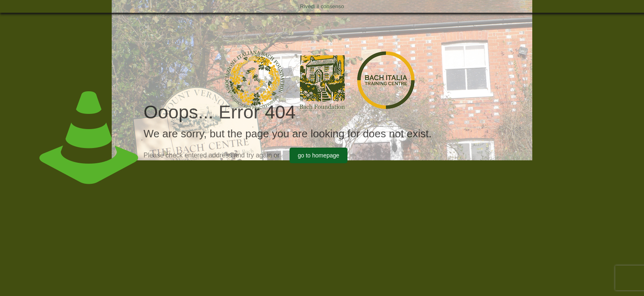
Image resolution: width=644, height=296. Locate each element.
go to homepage (319, 155)
